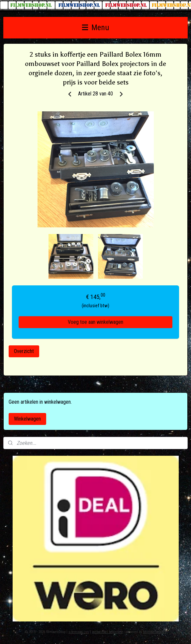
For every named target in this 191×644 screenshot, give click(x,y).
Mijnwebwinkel (155, 632)
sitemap (75, 632)
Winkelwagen (27, 419)
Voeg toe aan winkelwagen (95, 322)
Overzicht (24, 351)
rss (86, 632)
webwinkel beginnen (107, 632)
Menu (96, 28)
